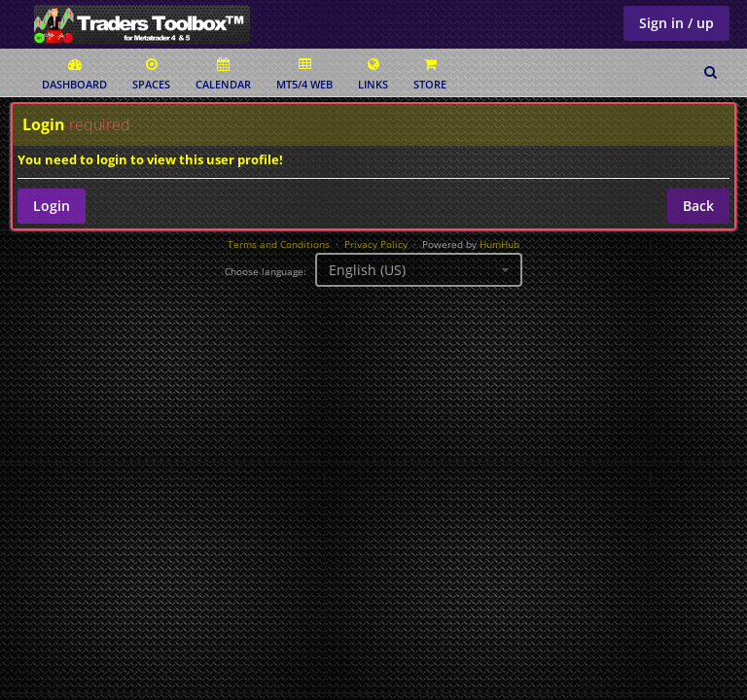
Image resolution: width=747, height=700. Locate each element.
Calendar (223, 74)
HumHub (499, 244)
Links (373, 74)
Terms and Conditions (279, 244)
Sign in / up (676, 23)
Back (698, 206)
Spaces (151, 74)
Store (430, 74)
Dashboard (74, 74)
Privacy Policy (376, 244)
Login (52, 206)
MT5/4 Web (304, 74)
